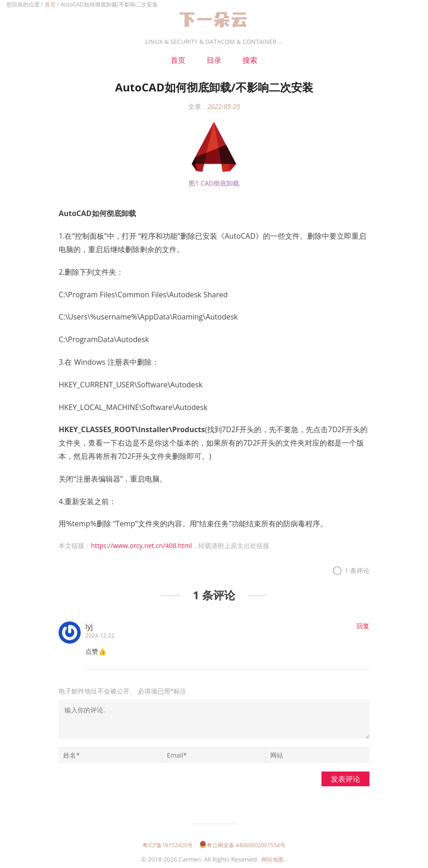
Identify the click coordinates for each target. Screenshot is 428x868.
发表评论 (345, 779)
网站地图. (273, 859)
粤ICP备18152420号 (168, 845)
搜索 (250, 60)
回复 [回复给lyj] (363, 626)
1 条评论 (357, 571)
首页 (50, 4)
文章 (195, 106)
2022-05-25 (224, 106)
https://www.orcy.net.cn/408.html (141, 546)
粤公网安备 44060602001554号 (242, 845)
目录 (214, 60)
